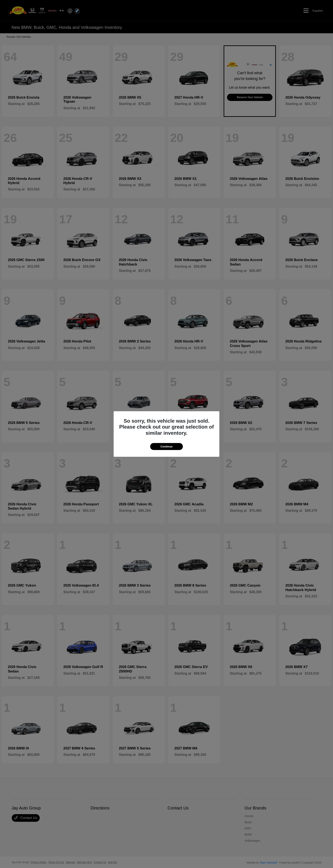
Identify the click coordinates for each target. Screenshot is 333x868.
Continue (166, 447)
